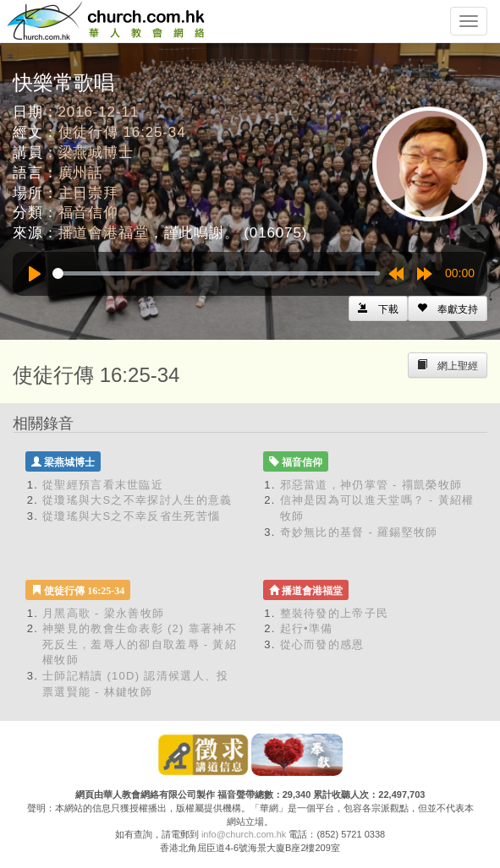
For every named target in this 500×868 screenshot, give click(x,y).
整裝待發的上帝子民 (335, 613)
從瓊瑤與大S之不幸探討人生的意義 (137, 500)
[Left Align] (448, 308)
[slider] (216, 273)
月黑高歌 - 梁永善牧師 (103, 613)
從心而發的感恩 (322, 644)
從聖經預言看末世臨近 (103, 485)
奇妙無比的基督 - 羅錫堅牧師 (359, 532)
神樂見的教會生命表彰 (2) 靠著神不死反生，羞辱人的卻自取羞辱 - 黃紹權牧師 (140, 644)
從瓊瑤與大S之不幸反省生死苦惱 (131, 516)
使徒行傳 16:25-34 (122, 132)
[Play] (35, 274)
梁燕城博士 (96, 153)
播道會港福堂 (104, 233)
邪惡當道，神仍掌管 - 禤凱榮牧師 (371, 485)
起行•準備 (307, 628)
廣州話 (81, 173)
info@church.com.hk (244, 834)
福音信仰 (88, 213)
